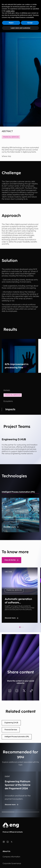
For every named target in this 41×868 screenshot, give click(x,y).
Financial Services (11, 137)
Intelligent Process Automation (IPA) (18, 492)
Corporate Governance (12, 864)
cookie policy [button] (10, 11)
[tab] (20, 627)
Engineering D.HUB (11, 723)
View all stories (11, 560)
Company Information (11, 857)
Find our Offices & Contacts (13, 832)
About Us (6, 851)
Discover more (11, 527)
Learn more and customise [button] (20, 28)
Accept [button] (30, 23)
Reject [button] (11, 23)
